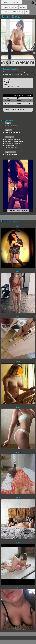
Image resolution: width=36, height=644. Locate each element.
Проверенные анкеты (10, 7)
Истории (6, 12)
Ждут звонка (16, 2)
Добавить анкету (17, 12)
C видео (23, 7)
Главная (6, 2)
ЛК (27, 12)
